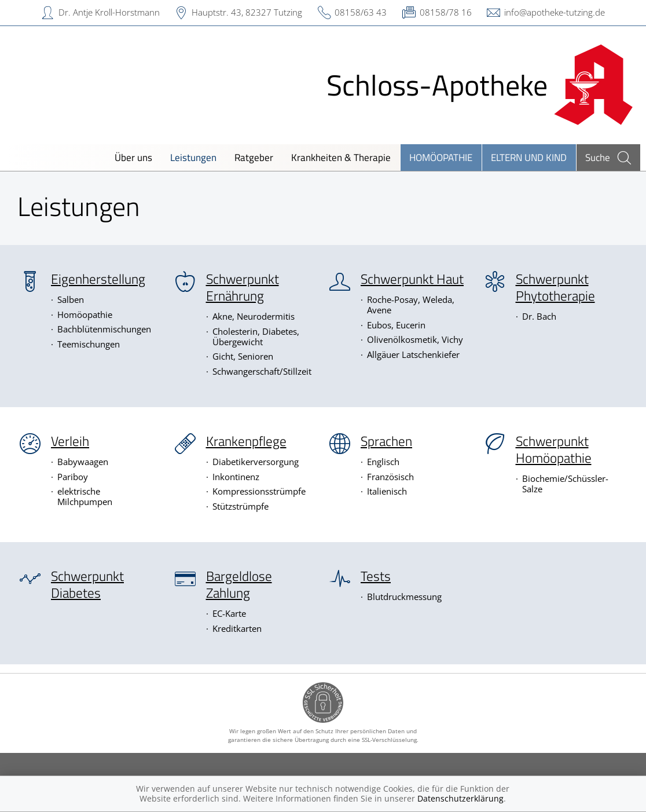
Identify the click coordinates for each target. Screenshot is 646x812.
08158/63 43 (361, 12)
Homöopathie (441, 157)
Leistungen (193, 157)
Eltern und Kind (529, 157)
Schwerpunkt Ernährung (243, 288)
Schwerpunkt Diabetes (87, 585)
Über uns (133, 157)
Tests (376, 576)
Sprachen (386, 441)
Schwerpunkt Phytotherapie (555, 288)
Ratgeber (254, 157)
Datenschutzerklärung (460, 798)
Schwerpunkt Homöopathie (554, 450)
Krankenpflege (246, 441)
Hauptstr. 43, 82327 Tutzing (247, 12)
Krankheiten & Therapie (341, 157)
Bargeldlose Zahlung (239, 585)
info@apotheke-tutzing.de (555, 12)
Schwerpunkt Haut (412, 279)
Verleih (70, 441)
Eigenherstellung (98, 279)
